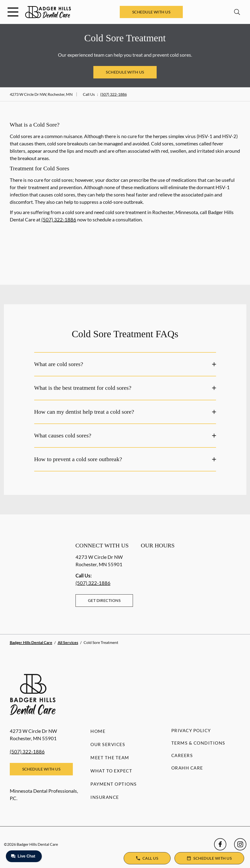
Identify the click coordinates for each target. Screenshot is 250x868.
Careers (182, 755)
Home (98, 731)
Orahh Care (187, 768)
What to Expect (111, 771)
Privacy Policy (191, 730)
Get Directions (104, 600)
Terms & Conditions (198, 743)
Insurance (105, 797)
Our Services (108, 744)
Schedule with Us (151, 12)
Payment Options (114, 784)
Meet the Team (110, 758)
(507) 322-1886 (114, 94)
